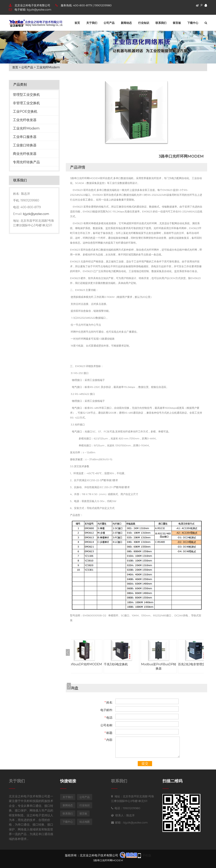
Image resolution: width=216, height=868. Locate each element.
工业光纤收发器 (25, 120)
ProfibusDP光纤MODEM (93, 664)
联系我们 (161, 23)
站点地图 (85, 822)
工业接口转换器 (25, 145)
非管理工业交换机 (26, 103)
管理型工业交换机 (26, 95)
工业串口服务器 (25, 137)
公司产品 (109, 23)
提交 (145, 763)
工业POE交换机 (25, 111)
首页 (77, 23)
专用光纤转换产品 (26, 162)
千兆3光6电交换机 (124, 664)
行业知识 (144, 23)
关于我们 (92, 23)
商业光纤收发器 (25, 154)
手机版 (147, 855)
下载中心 (193, 23)
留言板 (177, 23)
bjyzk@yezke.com (39, 9)
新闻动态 (126, 23)
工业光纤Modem (48, 67)
